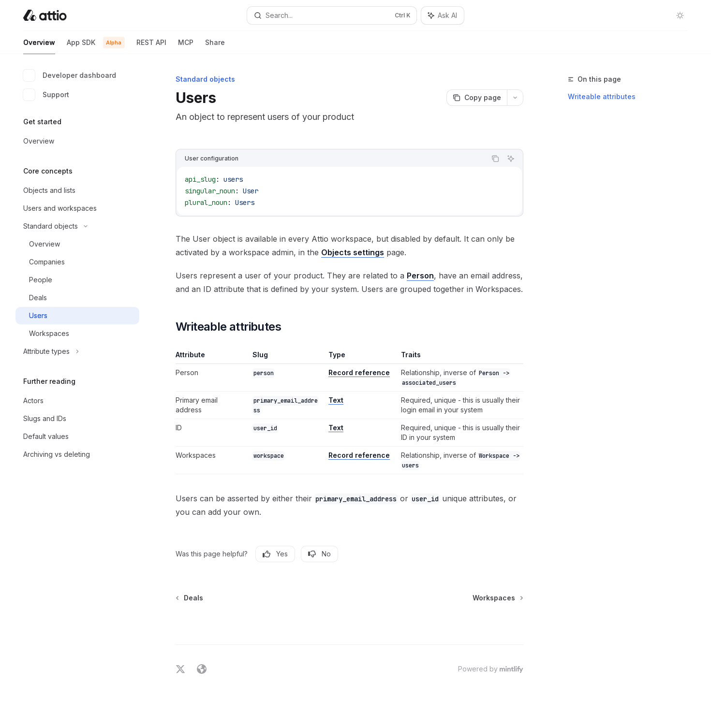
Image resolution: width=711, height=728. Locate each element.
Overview (39, 46)
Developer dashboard (70, 75)
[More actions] (515, 98)
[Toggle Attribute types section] (77, 351)
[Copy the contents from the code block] (495, 159)
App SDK (96, 46)
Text (336, 400)
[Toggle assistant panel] (443, 15)
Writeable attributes (602, 96)
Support (46, 95)
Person (420, 276)
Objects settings (353, 252)
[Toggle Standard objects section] (77, 226)
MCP (186, 46)
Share (215, 46)
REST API (151, 46)
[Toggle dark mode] (680, 15)
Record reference (359, 372)
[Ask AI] (511, 159)
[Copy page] (477, 98)
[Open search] (332, 15)
